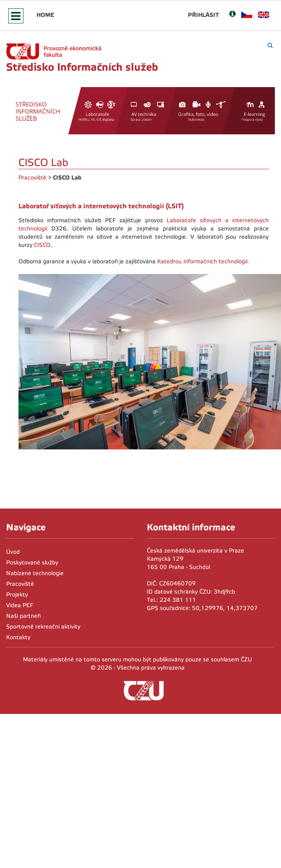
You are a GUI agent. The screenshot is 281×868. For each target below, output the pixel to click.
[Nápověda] (232, 15)
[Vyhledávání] (270, 45)
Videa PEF (20, 605)
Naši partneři (23, 616)
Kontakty (18, 637)
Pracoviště (32, 178)
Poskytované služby (32, 563)
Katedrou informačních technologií (202, 261)
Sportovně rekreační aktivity (43, 627)
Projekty (17, 595)
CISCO (42, 245)
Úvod (13, 552)
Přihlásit (203, 15)
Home (45, 15)
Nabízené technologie (35, 573)
